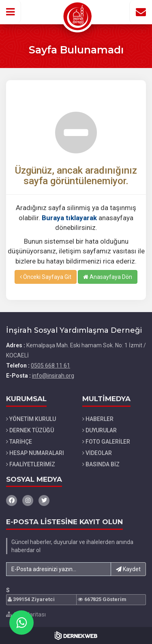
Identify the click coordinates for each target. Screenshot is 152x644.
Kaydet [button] (128, 569)
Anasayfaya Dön (108, 277)
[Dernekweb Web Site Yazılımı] (76, 635)
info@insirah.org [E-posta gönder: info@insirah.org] (53, 376)
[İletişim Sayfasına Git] (141, 12)
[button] (11, 12)
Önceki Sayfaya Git (46, 277)
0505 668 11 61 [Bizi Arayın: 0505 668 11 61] (50, 366)
